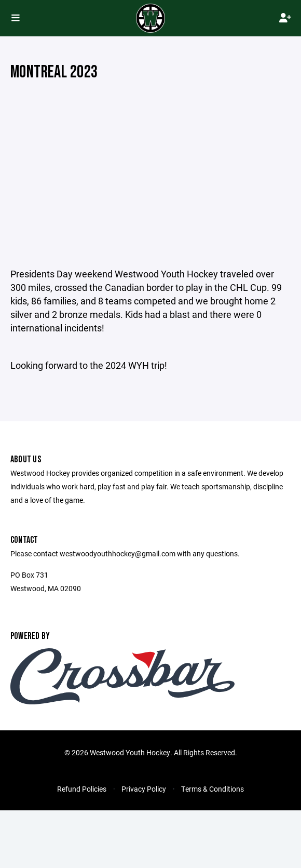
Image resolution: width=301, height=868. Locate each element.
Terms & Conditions (213, 789)
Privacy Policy (144, 789)
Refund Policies (82, 789)
